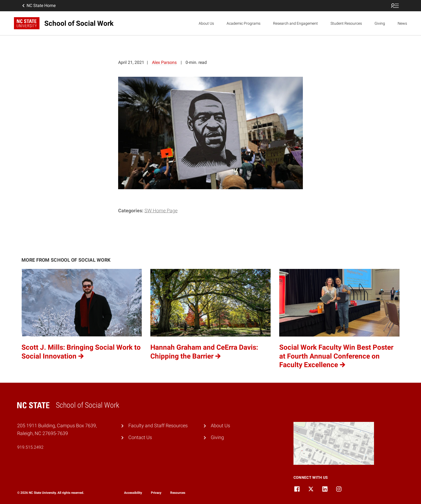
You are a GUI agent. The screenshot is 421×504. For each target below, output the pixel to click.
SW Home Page (161, 211)
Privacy (156, 493)
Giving (380, 23)
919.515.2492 (30, 447)
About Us (206, 23)
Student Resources (346, 23)
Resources (178, 493)
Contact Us (140, 437)
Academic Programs (244, 23)
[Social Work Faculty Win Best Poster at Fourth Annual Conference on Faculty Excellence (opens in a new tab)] (339, 319)
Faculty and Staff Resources (158, 426)
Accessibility (133, 493)
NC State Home (38, 6)
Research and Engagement (295, 23)
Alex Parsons (164, 62)
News (402, 23)
